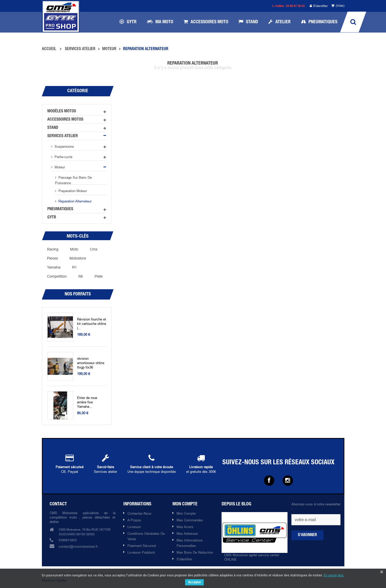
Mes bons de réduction (195, 552)
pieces (52, 258)
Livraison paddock (141, 552)
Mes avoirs (185, 527)
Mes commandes (190, 520)
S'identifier (319, 6)
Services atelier (63, 136)
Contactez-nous (139, 513)
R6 (81, 276)
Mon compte (186, 513)
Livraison (134, 527)
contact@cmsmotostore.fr (78, 546)
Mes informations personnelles (190, 543)
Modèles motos (62, 112)
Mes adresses (187, 534)
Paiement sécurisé (142, 546)
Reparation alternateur (74, 201)
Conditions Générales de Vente (146, 536)
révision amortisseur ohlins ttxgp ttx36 (91, 363)
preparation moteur (72, 191)
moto (74, 249)
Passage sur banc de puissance (73, 180)
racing (53, 249)
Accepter (194, 582)
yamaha (54, 267)
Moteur (59, 167)
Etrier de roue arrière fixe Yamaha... (87, 402)
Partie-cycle (63, 157)
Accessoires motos (65, 120)
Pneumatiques (60, 209)
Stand (53, 128)
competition (57, 276)
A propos (134, 520)
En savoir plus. (334, 575)
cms (94, 249)
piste (99, 276)
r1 (74, 267)
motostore (78, 258)
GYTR (52, 218)
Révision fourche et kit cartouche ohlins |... (92, 324)
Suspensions (64, 146)
